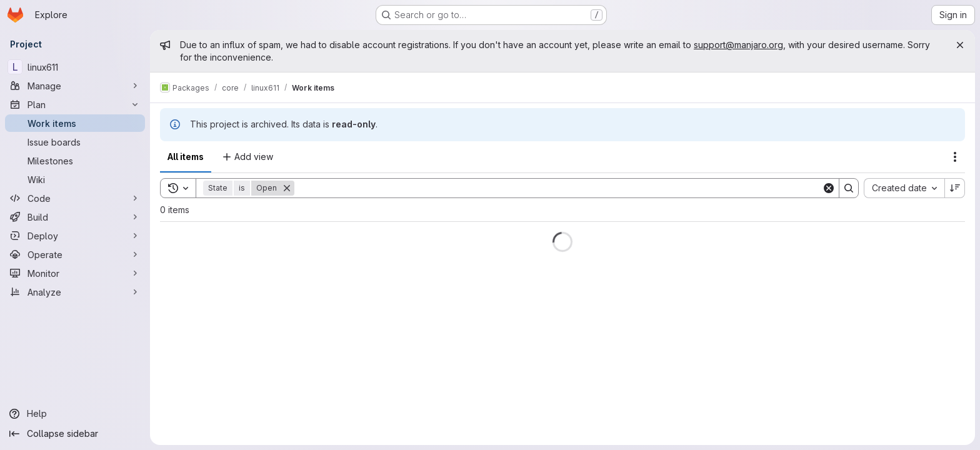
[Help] (75, 414)
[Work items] (75, 123)
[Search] (558, 188)
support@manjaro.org (738, 45)
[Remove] (287, 188)
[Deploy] (75, 236)
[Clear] (829, 188)
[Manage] (75, 86)
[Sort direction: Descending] (955, 188)
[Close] (960, 45)
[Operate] (75, 254)
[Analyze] (75, 292)
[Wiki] (75, 179)
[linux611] (75, 67)
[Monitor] (75, 273)
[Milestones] (75, 161)
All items (186, 157)
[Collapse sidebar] (75, 434)
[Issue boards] (75, 142)
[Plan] (75, 104)
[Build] (75, 217)
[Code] (75, 198)
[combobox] (904, 188)
